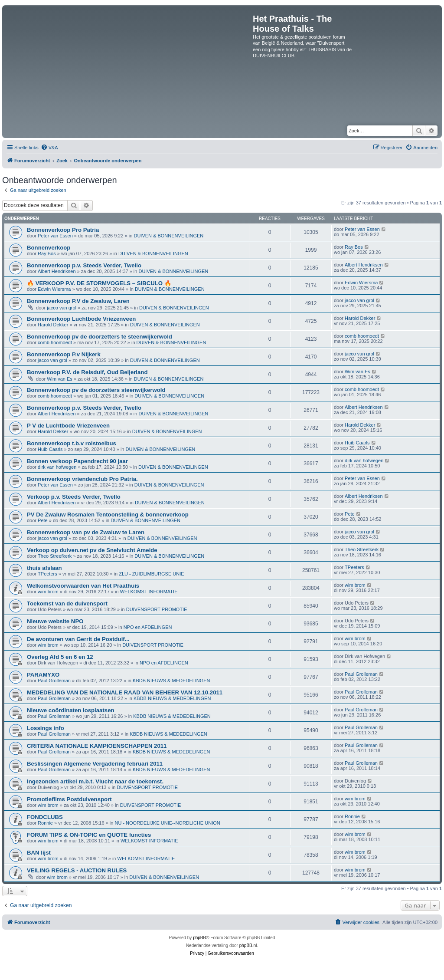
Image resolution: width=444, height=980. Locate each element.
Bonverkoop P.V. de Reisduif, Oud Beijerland (87, 372)
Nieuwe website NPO (55, 621)
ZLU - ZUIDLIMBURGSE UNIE (151, 574)
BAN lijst (39, 853)
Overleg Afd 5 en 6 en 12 (60, 657)
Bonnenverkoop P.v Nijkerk (64, 354)
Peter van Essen (55, 236)
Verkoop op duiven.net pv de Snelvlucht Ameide (92, 550)
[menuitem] (49, 148)
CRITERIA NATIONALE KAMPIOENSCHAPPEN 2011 (97, 746)
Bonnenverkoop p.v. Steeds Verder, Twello (84, 265)
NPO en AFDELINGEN (148, 627)
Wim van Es (60, 379)
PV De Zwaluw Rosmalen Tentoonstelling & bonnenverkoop (108, 515)
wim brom (48, 592)
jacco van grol (62, 308)
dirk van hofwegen (57, 467)
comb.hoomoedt (55, 342)
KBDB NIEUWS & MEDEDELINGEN (171, 681)
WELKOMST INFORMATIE (149, 592)
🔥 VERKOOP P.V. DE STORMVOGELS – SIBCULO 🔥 (99, 283)
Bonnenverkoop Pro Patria (63, 230)
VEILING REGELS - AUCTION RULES (77, 870)
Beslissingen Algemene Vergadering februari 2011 (95, 764)
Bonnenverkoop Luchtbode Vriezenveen (81, 319)
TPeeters (47, 574)
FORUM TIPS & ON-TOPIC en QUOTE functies (89, 835)
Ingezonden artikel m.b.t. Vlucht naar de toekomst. (95, 781)
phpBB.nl (248, 945)
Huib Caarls (50, 449)
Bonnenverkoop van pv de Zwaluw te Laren (86, 532)
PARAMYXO (43, 675)
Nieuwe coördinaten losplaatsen (71, 710)
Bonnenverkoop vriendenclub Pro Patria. (82, 479)
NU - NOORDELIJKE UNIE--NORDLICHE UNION (167, 823)
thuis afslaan (44, 568)
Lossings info (46, 728)
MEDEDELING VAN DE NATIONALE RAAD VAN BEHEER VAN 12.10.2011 (125, 692)
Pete (43, 520)
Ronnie (45, 823)
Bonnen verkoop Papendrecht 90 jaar (77, 461)
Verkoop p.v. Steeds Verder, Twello (74, 497)
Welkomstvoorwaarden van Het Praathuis (83, 586)
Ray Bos (47, 253)
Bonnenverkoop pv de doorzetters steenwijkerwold (96, 390)
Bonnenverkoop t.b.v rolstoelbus (72, 443)
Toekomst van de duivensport (67, 603)
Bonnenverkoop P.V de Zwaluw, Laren (78, 301)
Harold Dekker (53, 325)
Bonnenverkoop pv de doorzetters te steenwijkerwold (100, 337)
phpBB (199, 938)
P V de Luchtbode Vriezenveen (68, 426)
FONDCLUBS (45, 817)
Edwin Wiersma (54, 289)
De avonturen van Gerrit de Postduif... (78, 639)
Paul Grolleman (54, 681)
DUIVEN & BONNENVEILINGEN (168, 236)
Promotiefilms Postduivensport (69, 799)
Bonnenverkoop (49, 248)
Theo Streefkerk (55, 556)
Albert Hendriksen (57, 271)
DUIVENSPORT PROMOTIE (157, 609)
